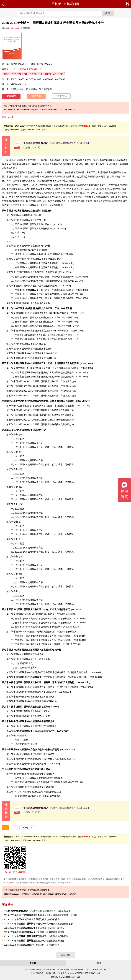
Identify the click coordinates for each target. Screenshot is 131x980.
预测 (13, 197)
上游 (21, 650)
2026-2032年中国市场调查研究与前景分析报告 (34, 928)
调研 (15, 185)
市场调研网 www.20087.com (63, 977)
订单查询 (36, 96)
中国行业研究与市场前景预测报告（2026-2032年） (58, 143)
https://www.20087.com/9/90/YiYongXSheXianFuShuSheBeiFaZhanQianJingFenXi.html (40, 110)
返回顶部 (66, 955)
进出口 (26, 731)
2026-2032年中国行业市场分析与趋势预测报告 (34, 932)
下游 (34, 677)
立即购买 (11, 96)
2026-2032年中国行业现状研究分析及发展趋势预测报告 (38, 924)
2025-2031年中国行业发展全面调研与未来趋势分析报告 (41, 915)
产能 (31, 290)
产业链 (36, 654)
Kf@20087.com (18, 84)
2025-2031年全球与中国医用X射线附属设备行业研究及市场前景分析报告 (68, 185)
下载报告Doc (61, 96)
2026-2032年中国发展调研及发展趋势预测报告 (34, 941)
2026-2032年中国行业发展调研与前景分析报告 (32, 945)
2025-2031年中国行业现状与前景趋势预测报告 (36, 936)
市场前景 (41, 197)
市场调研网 (72, 4)
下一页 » (27, 828)
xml (78, 977)
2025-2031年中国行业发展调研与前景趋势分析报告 (32, 919)
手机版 (56, 4)
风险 (44, 201)
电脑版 (98, 963)
